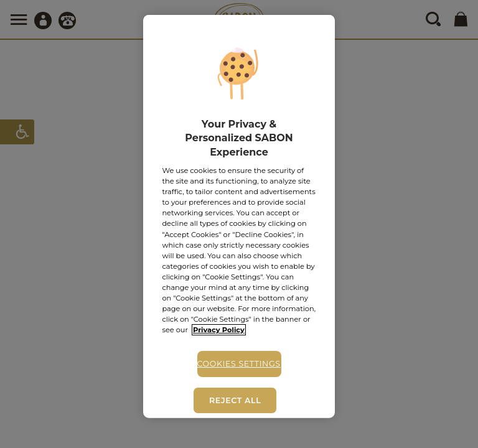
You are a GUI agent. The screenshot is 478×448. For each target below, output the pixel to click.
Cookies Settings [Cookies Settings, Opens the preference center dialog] (239, 364)
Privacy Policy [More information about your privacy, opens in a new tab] (219, 330)
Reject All (235, 400)
